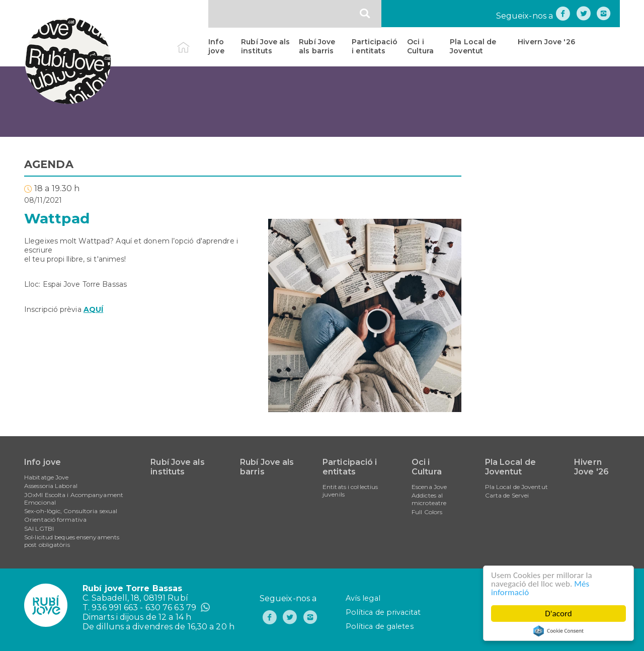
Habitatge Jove (46, 477)
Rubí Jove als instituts (265, 46)
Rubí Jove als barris (317, 46)
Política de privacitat (383, 612)
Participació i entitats (375, 46)
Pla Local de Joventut (473, 46)
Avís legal (363, 598)
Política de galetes (380, 626)
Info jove (216, 46)
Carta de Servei (507, 495)
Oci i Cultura (420, 46)
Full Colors (427, 512)
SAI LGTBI (39, 528)
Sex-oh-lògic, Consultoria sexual (71, 511)
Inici (192, 42)
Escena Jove (429, 487)
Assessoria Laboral (51, 486)
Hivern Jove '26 (546, 42)
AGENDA (49, 164)
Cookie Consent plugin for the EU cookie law (558, 631)
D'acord (558, 614)
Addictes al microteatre (429, 499)
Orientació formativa (55, 519)
